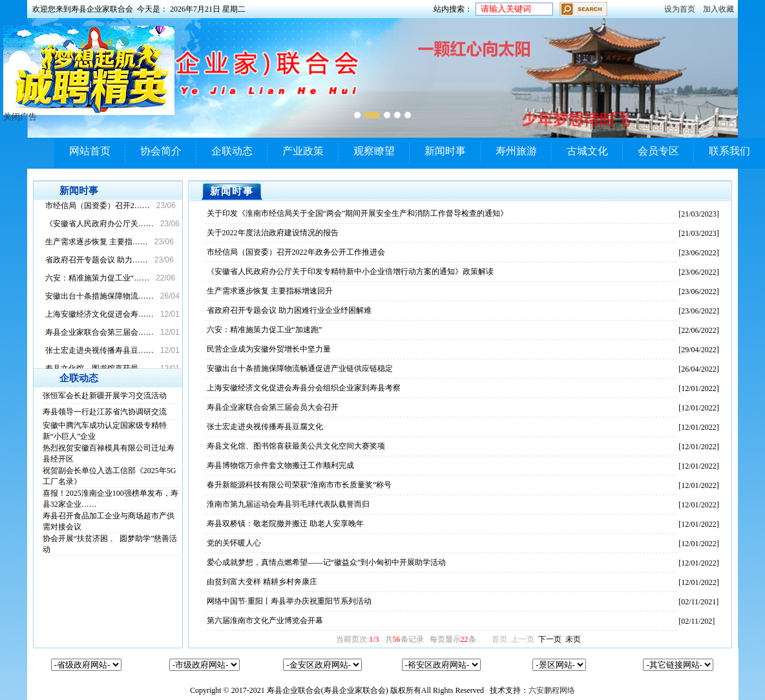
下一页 (550, 639)
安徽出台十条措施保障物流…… (100, 296)
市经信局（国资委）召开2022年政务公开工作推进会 (296, 252)
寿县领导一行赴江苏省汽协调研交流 (105, 412)
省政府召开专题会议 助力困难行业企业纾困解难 (289, 310)
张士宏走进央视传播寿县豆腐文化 (265, 427)
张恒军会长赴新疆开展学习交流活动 (105, 396)
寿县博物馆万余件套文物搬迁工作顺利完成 (280, 465)
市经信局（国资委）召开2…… (98, 206)
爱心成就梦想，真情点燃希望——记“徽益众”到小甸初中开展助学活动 (327, 562)
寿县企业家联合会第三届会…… (100, 332)
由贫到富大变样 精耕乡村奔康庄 (262, 582)
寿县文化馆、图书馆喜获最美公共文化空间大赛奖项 (296, 446)
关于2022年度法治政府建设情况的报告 (273, 233)
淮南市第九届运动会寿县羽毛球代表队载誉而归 (288, 504)
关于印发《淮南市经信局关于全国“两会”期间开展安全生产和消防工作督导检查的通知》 (358, 213)
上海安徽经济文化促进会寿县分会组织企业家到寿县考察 (304, 388)
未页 (573, 639)
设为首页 (680, 9)
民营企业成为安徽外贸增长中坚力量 (269, 349)
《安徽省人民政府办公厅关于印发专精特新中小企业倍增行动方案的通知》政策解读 (350, 271)
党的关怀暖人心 (234, 543)
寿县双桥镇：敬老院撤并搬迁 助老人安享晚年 (285, 524)
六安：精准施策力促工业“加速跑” (265, 330)
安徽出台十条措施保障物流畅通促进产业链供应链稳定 (300, 368)
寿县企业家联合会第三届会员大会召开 (273, 407)
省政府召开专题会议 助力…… (97, 260)
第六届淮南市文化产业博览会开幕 (265, 620)
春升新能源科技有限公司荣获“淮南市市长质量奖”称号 (299, 485)
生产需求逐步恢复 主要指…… (97, 242)
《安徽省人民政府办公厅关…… (100, 224)
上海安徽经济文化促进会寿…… (100, 314)
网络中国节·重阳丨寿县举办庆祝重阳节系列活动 (289, 601)
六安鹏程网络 (552, 690)
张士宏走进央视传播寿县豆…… (100, 350)
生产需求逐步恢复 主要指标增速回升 (270, 291)
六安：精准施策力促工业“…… (97, 278)
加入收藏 (718, 9)
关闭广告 (20, 117)
